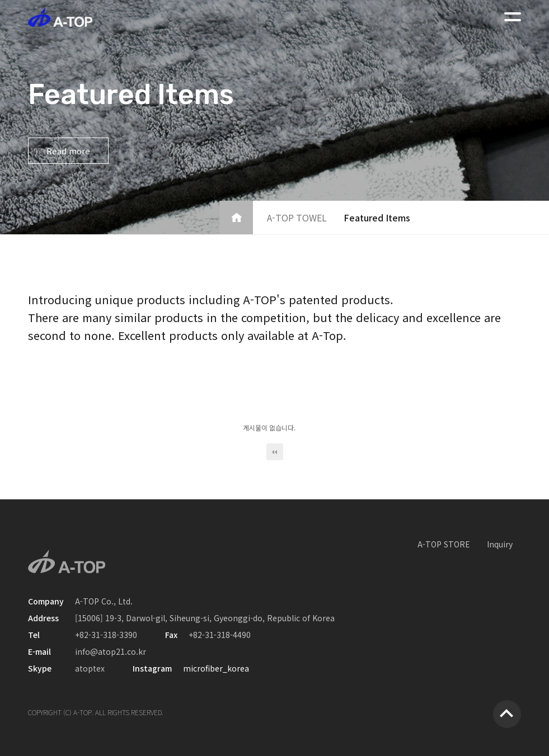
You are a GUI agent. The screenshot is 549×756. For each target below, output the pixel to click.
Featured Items (377, 218)
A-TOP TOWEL (297, 218)
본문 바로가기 (0, 0)
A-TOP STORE (444, 544)
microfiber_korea (216, 668)
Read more (68, 151)
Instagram (152, 668)
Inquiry (500, 544)
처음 (275, 452)
